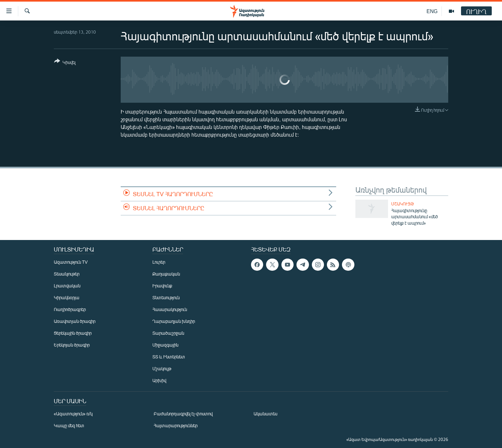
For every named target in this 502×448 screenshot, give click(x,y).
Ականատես (265, 414)
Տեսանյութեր (67, 274)
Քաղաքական (166, 274)
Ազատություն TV (71, 262)
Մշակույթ (403, 204)
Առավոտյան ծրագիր (75, 321)
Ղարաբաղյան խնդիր (174, 321)
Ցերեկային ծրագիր (73, 333)
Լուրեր (159, 262)
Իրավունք (162, 286)
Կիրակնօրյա (67, 297)
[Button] (65, 63)
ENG (432, 11)
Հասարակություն (170, 309)
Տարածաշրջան (168, 333)
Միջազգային (165, 345)
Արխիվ (159, 380)
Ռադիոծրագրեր (70, 309)
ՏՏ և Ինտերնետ (169, 357)
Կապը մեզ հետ (69, 425)
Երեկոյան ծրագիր (72, 345)
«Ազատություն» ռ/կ (73, 414)
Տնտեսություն (166, 297)
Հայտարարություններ (176, 425)
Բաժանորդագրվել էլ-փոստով (183, 414)
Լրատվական (67, 286)
